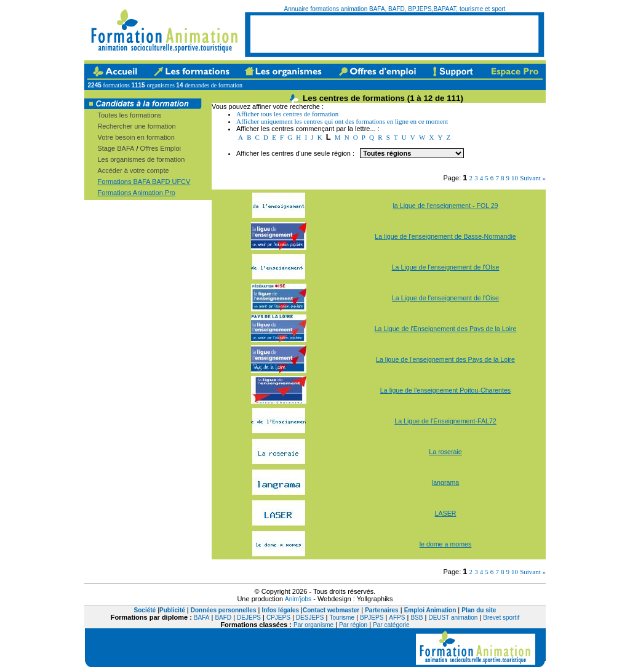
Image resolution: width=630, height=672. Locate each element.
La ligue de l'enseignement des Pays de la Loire (445, 359)
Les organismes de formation (141, 159)
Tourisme (342, 618)
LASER (446, 513)
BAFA (202, 618)
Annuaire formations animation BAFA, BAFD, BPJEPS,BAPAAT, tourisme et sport (395, 9)
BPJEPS (372, 618)
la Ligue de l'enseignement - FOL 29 (445, 206)
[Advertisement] (394, 34)
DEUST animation (453, 618)
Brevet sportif (501, 618)
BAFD (223, 618)
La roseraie (445, 452)
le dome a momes (446, 544)
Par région (353, 625)
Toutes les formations (129, 115)
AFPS (397, 618)
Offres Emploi (161, 148)
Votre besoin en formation (136, 137)
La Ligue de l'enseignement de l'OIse (446, 267)
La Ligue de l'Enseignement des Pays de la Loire (446, 329)
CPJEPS (278, 618)
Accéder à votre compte (133, 170)
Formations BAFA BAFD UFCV (144, 182)
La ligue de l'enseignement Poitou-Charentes (445, 390)
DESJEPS (310, 618)
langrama (445, 482)
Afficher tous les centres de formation (287, 114)
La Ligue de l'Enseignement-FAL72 (445, 421)
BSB (417, 618)
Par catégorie (391, 625)
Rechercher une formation (136, 126)
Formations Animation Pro (136, 193)
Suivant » (533, 178)
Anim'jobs (298, 599)
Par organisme (313, 625)
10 (515, 178)
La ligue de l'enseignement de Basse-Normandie (445, 236)
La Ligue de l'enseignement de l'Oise (445, 298)
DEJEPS (249, 618)
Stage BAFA (116, 148)
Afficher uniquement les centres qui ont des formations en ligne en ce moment (342, 121)
